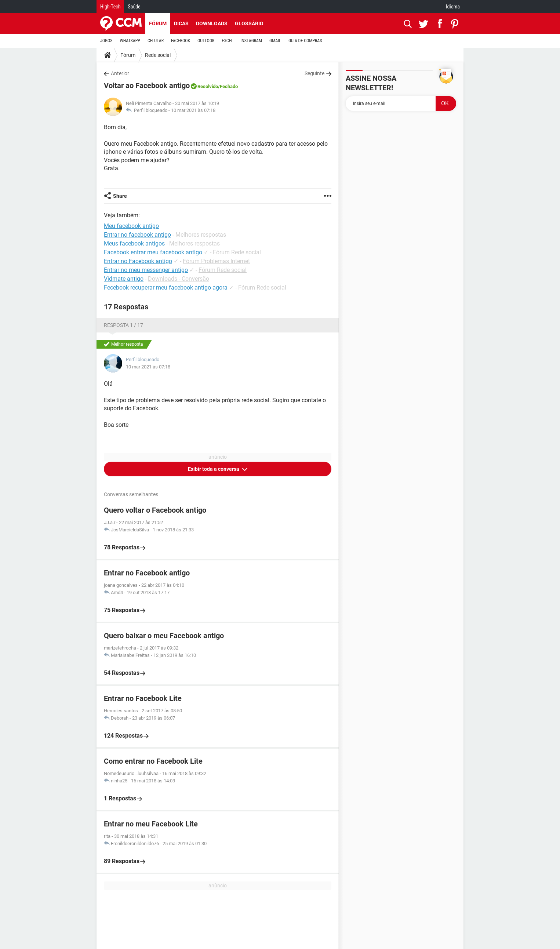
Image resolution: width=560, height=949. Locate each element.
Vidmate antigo (124, 279)
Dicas (181, 23)
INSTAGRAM (251, 41)
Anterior (120, 73)
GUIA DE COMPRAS (305, 41)
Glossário (249, 23)
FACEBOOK (181, 41)
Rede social (158, 55)
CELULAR (156, 41)
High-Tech (110, 7)
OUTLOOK (206, 41)
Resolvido (208, 86)
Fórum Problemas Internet (216, 261)
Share (120, 196)
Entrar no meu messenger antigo (146, 270)
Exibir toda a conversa (214, 469)
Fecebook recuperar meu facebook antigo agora (166, 288)
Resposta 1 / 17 (123, 325)
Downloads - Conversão (179, 279)
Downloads (212, 23)
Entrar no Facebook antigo (138, 261)
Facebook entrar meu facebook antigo (153, 252)
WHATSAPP (130, 41)
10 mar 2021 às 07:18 (193, 110)
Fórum (158, 23)
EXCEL (227, 41)
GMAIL (275, 41)
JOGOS (106, 41)
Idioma (453, 7)
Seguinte (314, 73)
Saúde (134, 7)
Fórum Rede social (237, 252)
